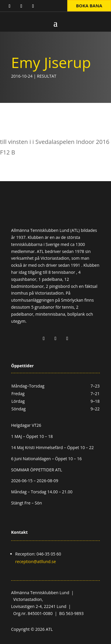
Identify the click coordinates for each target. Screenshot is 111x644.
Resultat (47, 76)
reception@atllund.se (36, 561)
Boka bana (89, 6)
